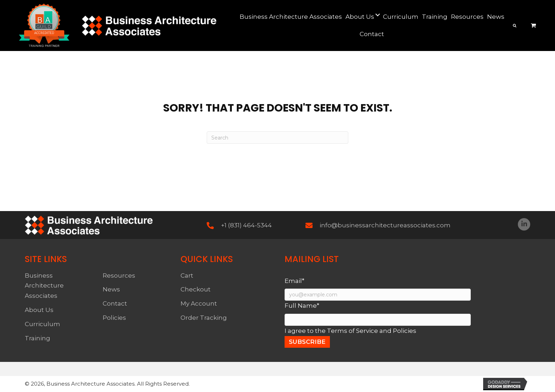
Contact (115, 303)
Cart (187, 275)
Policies (114, 318)
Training (38, 338)
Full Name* (302, 306)
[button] (524, 224)
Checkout (196, 289)
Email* (294, 281)
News (111, 289)
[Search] (277, 138)
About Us (39, 310)
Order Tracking (204, 318)
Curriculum (42, 324)
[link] (291, 17)
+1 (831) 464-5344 (246, 225)
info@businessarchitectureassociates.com (385, 225)
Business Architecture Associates (44, 286)
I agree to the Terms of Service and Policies (350, 331)
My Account (199, 303)
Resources (119, 275)
